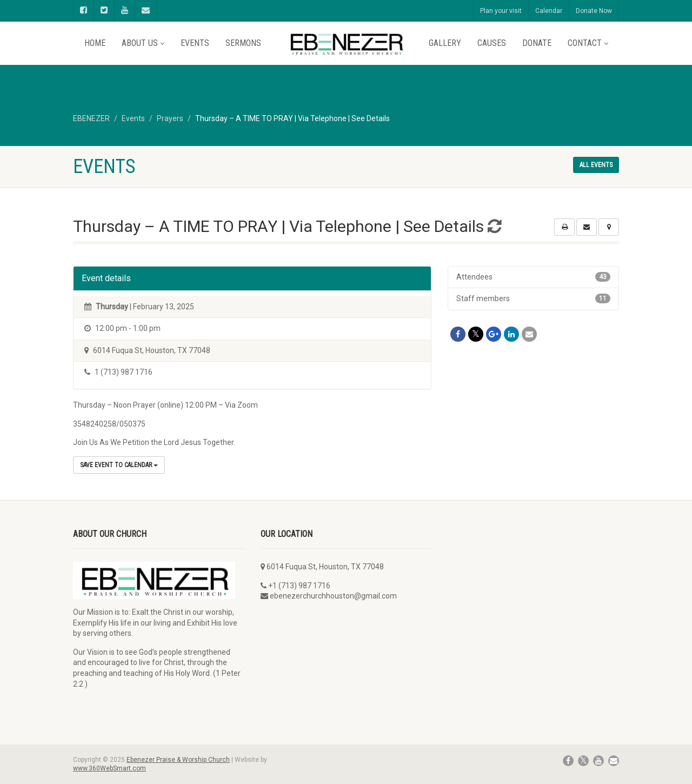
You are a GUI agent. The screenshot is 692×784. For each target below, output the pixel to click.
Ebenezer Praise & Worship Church (178, 760)
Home (95, 43)
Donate (537, 43)
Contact (588, 43)
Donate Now (594, 11)
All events (596, 165)
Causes (492, 43)
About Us (143, 43)
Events (195, 43)
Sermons (243, 43)
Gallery (445, 43)
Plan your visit (501, 11)
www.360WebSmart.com (109, 768)
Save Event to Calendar (119, 465)
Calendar (549, 11)
